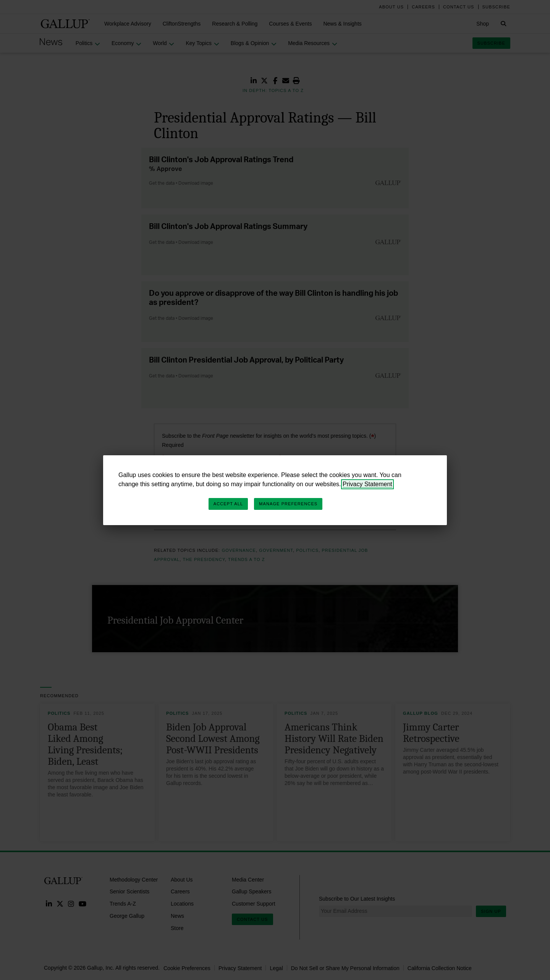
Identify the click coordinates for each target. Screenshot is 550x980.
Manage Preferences (288, 504)
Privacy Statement (367, 484)
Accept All (228, 504)
